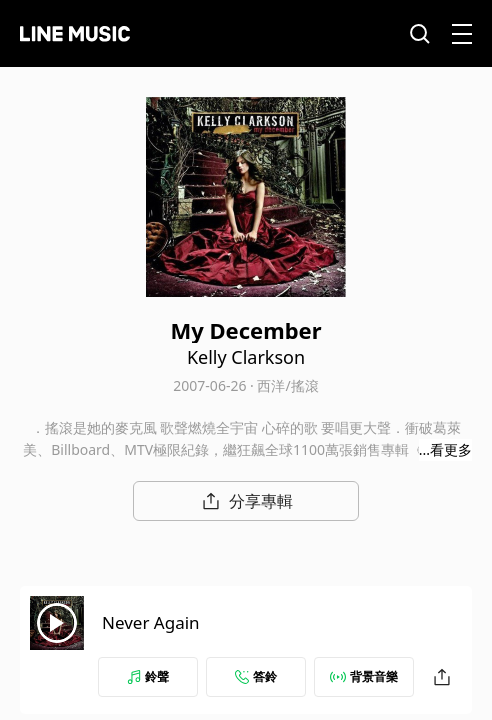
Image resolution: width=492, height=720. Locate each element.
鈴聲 (148, 676)
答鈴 (256, 676)
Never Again (151, 622)
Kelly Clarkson (246, 357)
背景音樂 (364, 676)
